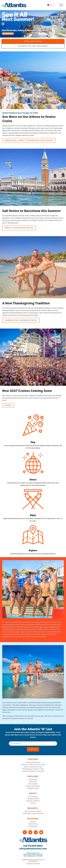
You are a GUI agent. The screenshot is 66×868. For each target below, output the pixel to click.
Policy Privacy (30, 864)
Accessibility (37, 864)
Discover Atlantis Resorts (33, 811)
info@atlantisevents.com (33, 849)
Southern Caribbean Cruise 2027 (33, 771)
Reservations (33, 824)
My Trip (33, 822)
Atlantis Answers (33, 788)
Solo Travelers (33, 784)
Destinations (33, 779)
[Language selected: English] (50, 5)
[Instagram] (36, 832)
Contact (33, 803)
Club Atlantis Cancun (33, 813)
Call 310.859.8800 (33, 846)
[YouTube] (41, 832)
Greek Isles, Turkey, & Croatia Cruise (33, 765)
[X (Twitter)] (30, 832)
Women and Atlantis (33, 786)
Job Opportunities (33, 799)
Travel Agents (33, 826)
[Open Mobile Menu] (61, 5)
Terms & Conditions (33, 801)
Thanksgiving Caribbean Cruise (33, 769)
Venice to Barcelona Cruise (33, 767)
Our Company (33, 796)
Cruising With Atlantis (33, 762)
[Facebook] (25, 832)
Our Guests (33, 782)
